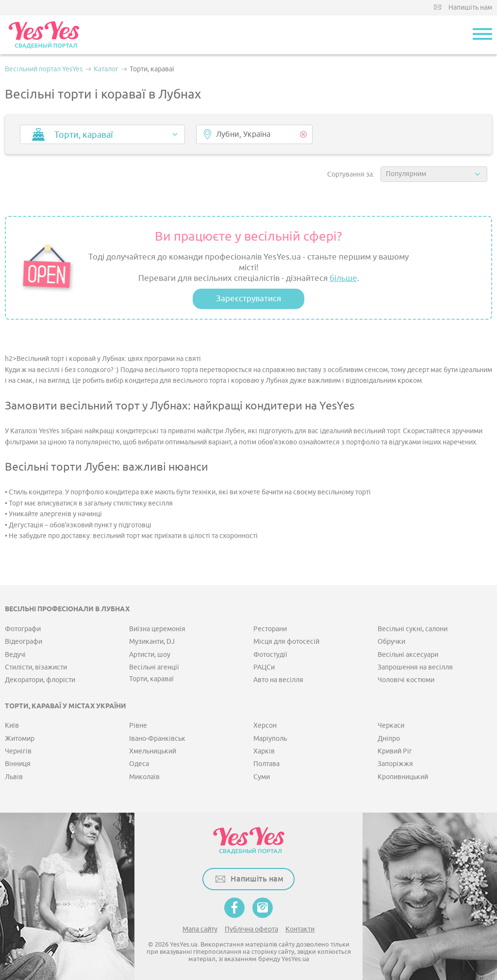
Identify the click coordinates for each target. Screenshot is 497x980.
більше (343, 278)
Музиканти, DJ (152, 642)
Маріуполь (270, 739)
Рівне (138, 726)
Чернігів (18, 751)
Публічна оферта (251, 929)
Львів (14, 777)
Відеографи (24, 642)
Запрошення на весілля (415, 667)
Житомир (20, 739)
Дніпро (389, 739)
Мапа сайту (200, 929)
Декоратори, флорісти (40, 680)
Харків (264, 751)
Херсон (265, 726)
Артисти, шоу (150, 655)
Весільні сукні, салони (413, 629)
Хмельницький (153, 751)
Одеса (139, 764)
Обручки (391, 642)
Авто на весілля (278, 680)
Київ (12, 726)
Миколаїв (144, 777)
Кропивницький (403, 777)
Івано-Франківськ (157, 739)
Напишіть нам (470, 8)
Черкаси (391, 726)
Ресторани (270, 629)
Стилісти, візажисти (36, 667)
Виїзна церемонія (157, 629)
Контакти (300, 929)
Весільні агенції (154, 667)
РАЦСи (264, 667)
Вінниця (18, 764)
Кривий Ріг (395, 751)
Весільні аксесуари (408, 655)
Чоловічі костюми (406, 680)
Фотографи (23, 629)
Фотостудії (270, 655)
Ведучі (15, 655)
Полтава (266, 764)
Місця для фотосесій (286, 642)
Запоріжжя (395, 764)
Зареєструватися (248, 299)
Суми (262, 777)
